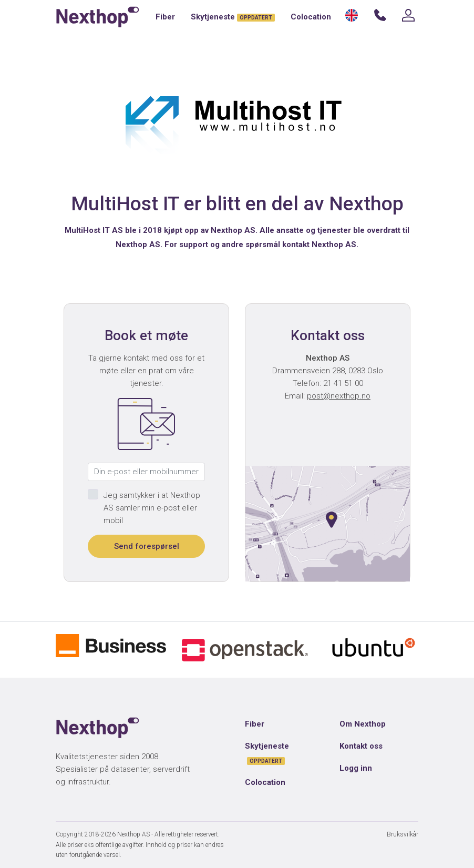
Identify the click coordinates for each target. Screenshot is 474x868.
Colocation (311, 17)
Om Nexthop (363, 724)
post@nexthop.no (339, 396)
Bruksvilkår (403, 834)
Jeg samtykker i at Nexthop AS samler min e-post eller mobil (152, 508)
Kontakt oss (361, 746)
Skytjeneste (233, 17)
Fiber (165, 17)
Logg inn (356, 768)
